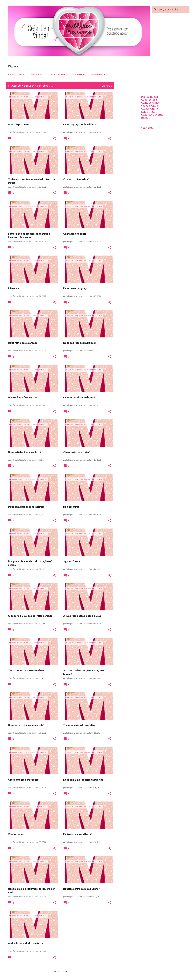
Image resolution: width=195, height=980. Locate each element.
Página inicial (150, 97)
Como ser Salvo (16, 74)
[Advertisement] (126, 136)
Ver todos (107, 86)
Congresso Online (152, 115)
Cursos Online (99, 74)
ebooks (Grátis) (57, 74)
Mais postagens (60, 972)
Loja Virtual (78, 74)
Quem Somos (37, 74)
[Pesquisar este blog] (174, 10)
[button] (54, 138)
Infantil (146, 118)
